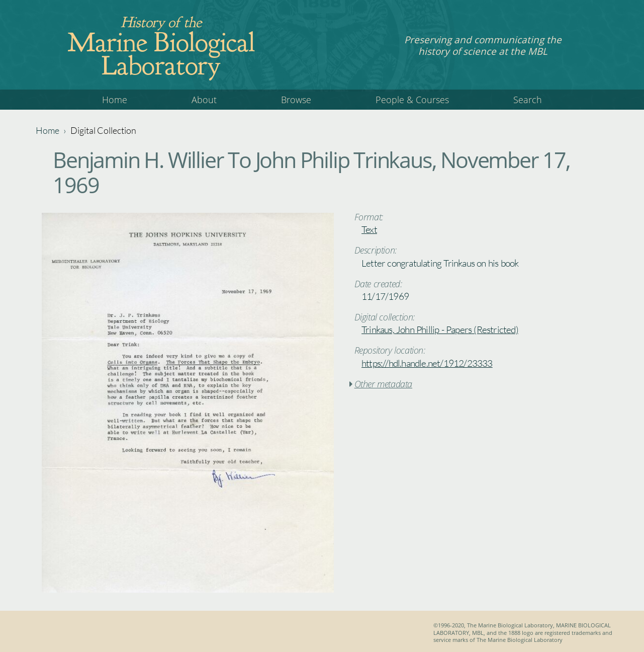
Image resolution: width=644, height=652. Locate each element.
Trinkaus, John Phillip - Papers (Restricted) (440, 330)
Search (528, 100)
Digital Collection (103, 130)
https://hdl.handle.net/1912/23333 (427, 363)
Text (369, 229)
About (204, 100)
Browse (296, 100)
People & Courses (412, 100)
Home (115, 100)
